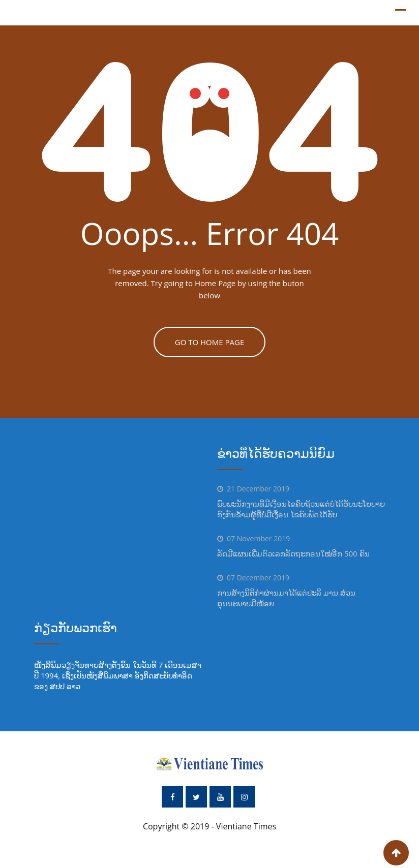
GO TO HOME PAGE (210, 342)
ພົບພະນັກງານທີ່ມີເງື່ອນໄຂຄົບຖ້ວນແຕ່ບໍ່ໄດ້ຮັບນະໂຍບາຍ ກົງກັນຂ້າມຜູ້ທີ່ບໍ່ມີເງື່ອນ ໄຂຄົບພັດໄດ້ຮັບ (301, 509)
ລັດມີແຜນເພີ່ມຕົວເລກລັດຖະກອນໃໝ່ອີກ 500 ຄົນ (293, 553)
